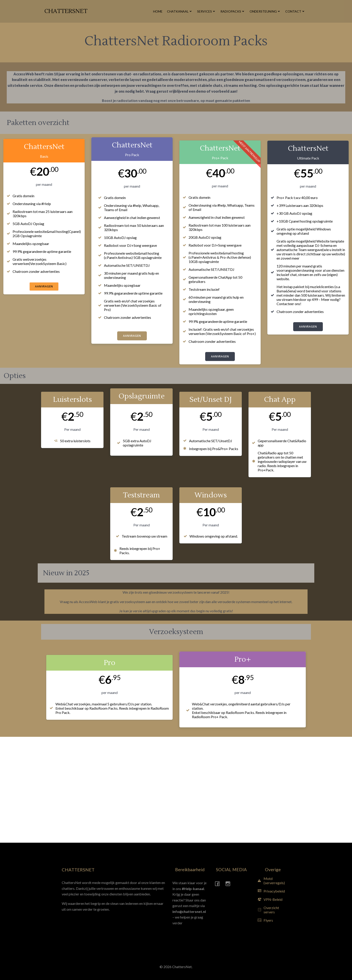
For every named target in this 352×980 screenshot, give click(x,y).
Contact (295, 11)
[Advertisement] (26, 789)
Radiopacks (233, 11)
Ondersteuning (265, 11)
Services (207, 11)
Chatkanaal (180, 11)
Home (158, 11)
